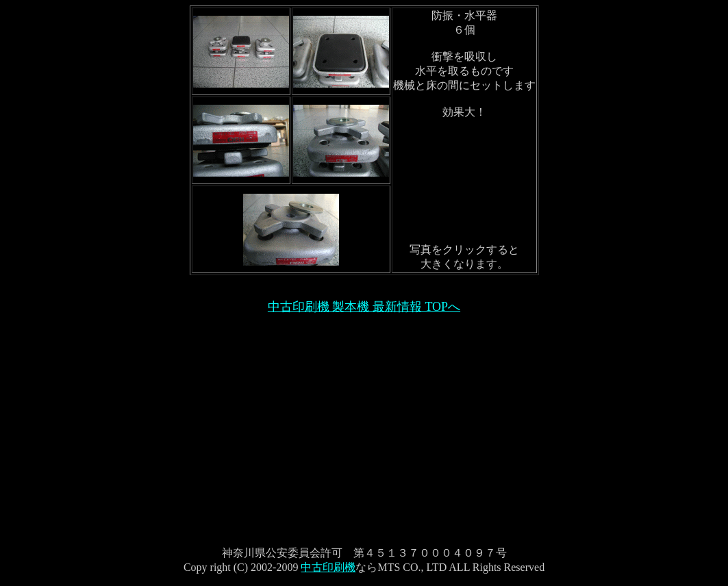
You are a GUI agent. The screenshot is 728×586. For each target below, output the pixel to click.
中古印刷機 (328, 567)
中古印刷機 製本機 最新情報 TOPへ (364, 307)
